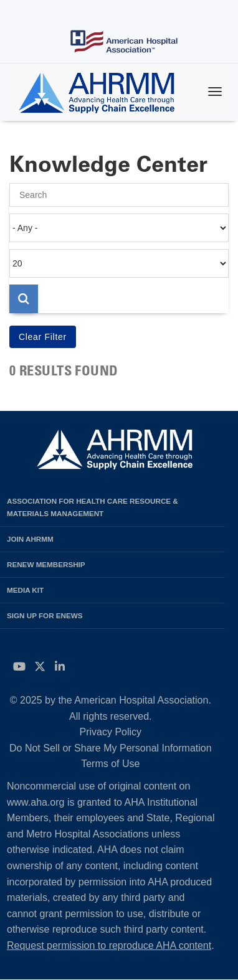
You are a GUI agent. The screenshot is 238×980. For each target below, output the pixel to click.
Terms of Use (110, 764)
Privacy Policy (111, 732)
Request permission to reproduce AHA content (109, 945)
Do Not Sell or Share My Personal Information (111, 748)
